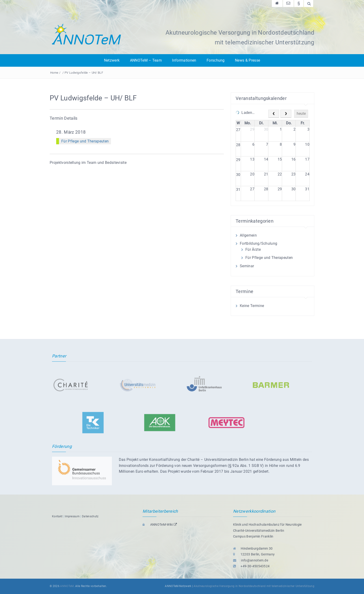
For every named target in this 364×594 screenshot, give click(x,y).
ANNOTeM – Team (146, 60)
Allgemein (248, 235)
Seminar (247, 266)
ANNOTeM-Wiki (160, 525)
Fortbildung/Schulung (258, 243)
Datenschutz (90, 516)
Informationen (184, 60)
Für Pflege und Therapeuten (85, 141)
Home (54, 73)
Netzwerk (112, 60)
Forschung (216, 60)
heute (301, 114)
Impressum (72, 516)
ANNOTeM (67, 586)
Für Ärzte (253, 249)
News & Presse (247, 60)
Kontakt (57, 516)
